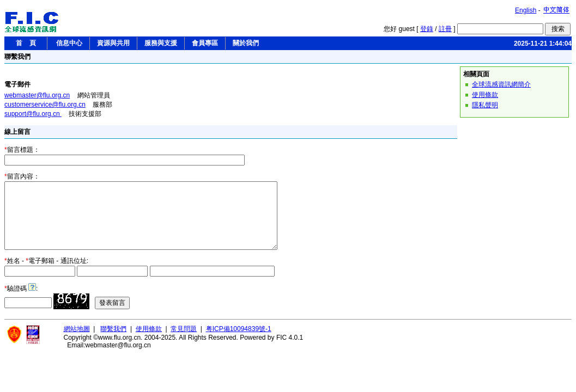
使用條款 (485, 95)
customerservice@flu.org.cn (45, 105)
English (526, 10)
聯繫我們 (113, 342)
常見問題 (184, 342)
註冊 (445, 29)
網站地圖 (77, 342)
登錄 (427, 29)
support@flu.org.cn (33, 114)
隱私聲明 (485, 105)
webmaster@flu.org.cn (37, 95)
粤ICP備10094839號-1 (239, 342)
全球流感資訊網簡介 (501, 84)
